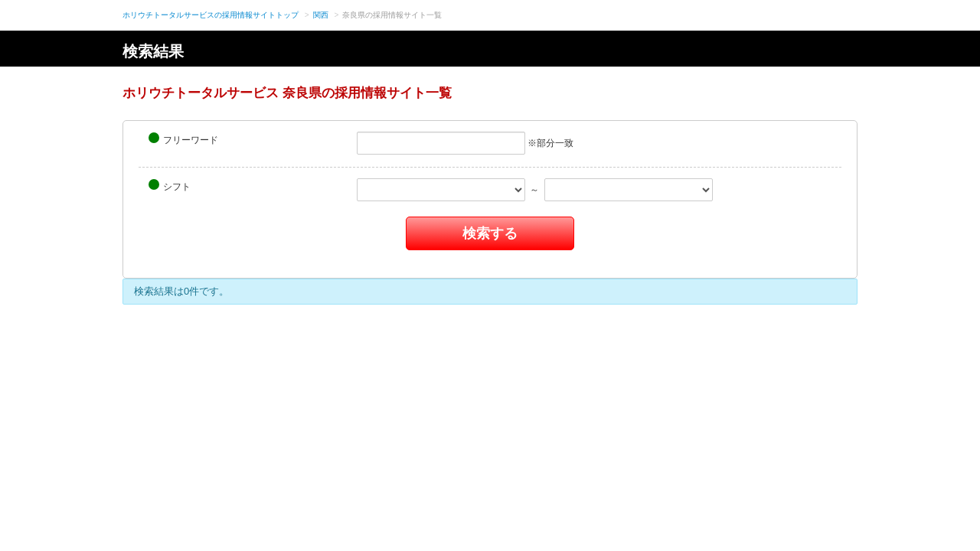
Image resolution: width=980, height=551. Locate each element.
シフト (170, 186)
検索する (490, 233)
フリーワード (183, 139)
